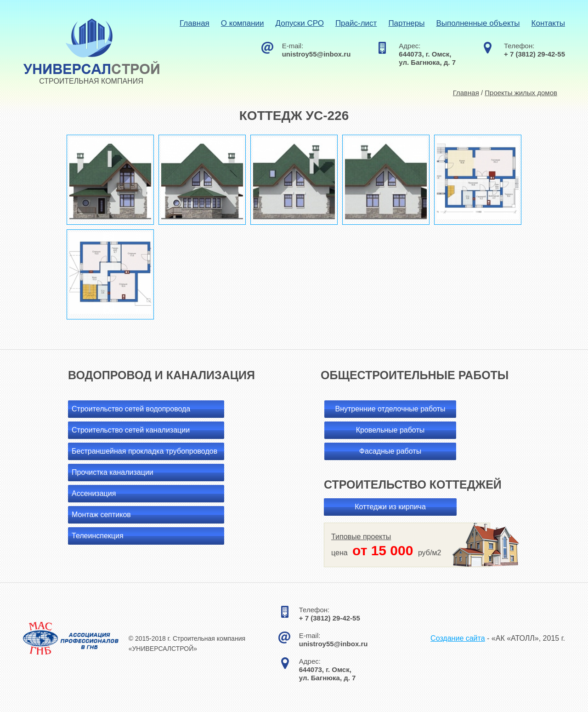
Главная (195, 23)
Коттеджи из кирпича (390, 507)
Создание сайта (458, 638)
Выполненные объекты (478, 23)
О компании (243, 23)
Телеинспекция (98, 536)
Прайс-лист (356, 23)
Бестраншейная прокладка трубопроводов (144, 451)
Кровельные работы (390, 430)
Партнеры (406, 23)
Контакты (548, 23)
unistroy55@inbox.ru (317, 54)
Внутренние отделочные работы (390, 409)
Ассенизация (94, 493)
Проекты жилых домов (521, 93)
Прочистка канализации (113, 472)
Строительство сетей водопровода (131, 409)
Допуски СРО (300, 23)
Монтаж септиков (101, 515)
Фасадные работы (390, 451)
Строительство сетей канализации (131, 430)
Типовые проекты (361, 537)
